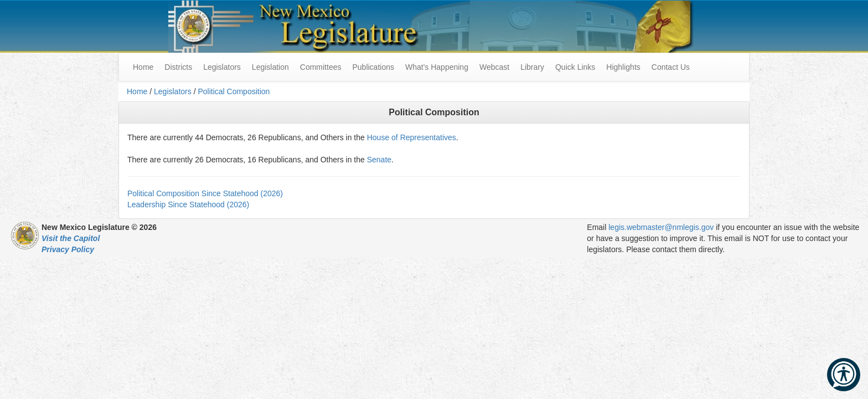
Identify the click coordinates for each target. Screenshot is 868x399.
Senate (379, 160)
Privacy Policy (68, 249)
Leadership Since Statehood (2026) (188, 204)
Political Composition (234, 91)
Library (532, 67)
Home (137, 91)
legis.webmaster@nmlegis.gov (661, 227)
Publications (373, 67)
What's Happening (437, 67)
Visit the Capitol (71, 238)
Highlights (623, 67)
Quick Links (575, 67)
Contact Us (671, 67)
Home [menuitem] (143, 67)
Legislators (222, 67)
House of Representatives (412, 137)
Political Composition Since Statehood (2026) (205, 193)
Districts (178, 67)
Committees (321, 67)
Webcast (494, 67)
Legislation (270, 67)
